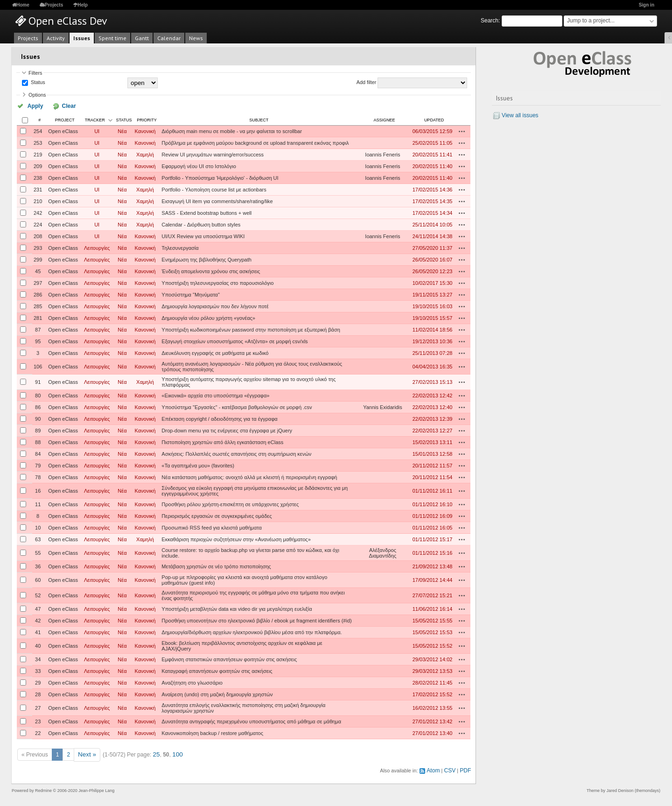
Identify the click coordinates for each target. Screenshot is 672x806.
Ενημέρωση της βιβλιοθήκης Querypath (206, 259)
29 (38, 682)
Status (37, 83)
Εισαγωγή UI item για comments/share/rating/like (217, 200)
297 (38, 282)
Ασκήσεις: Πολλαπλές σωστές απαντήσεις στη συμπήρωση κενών (236, 453)
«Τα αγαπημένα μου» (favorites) (198, 465)
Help (83, 5)
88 (38, 441)
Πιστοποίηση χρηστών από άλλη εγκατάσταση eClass (222, 441)
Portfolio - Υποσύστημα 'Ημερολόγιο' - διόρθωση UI (220, 177)
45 (38, 270)
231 (38, 189)
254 (38, 130)
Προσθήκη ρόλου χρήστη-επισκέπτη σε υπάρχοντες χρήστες (230, 503)
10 (38, 527)
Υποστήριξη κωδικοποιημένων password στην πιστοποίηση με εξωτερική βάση (251, 329)
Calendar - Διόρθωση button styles (201, 224)
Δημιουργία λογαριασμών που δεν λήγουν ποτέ (215, 305)
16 (38, 490)
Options (37, 95)
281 (38, 317)
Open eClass (63, 130)
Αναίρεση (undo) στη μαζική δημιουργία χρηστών (217, 693)
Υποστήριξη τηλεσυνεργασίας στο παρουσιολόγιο (217, 282)
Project (65, 119)
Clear (57, 106)
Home (23, 5)
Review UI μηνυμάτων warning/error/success (213, 154)
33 (38, 670)
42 (38, 620)
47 (38, 608)
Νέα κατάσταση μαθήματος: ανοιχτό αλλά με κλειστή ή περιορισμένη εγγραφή (249, 476)
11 (38, 503)
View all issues (520, 115)
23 (38, 721)
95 (38, 340)
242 (38, 212)
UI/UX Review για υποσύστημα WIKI (203, 235)
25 (154, 753)
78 (38, 476)
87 (38, 329)
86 (38, 406)
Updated (434, 119)
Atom (437, 768)
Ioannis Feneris (382, 154)
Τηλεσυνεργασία (180, 247)
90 (38, 418)
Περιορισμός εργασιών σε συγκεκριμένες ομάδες (217, 515)
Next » (86, 753)
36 (38, 566)
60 (38, 579)
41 (38, 631)
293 (38, 247)
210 (38, 200)
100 (174, 753)
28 (38, 693)
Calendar (169, 38)
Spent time (112, 38)
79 (38, 465)
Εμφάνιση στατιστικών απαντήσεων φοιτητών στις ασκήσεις (229, 658)
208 (38, 235)
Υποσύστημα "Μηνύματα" (191, 294)
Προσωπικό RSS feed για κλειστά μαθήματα (212, 527)
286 (38, 294)
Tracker (95, 119)
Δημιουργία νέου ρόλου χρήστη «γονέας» (208, 317)
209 (38, 165)
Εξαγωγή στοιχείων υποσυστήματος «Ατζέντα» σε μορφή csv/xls (234, 340)
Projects (54, 5)
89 (38, 430)
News (196, 38)
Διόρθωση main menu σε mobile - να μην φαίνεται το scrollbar (231, 130)
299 (38, 259)
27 (38, 707)
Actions (462, 130)
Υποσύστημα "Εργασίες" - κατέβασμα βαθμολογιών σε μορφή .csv (237, 406)
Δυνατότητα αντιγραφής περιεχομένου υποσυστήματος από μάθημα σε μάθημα (251, 721)
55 (38, 552)
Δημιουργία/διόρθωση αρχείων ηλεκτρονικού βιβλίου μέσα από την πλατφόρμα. (252, 631)
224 (38, 224)
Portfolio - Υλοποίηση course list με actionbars (214, 189)
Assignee (384, 119)
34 (38, 658)
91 (38, 381)
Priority (147, 119)
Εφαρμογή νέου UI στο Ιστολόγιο (199, 165)
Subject (259, 119)
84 (38, 453)
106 (38, 366)
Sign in (647, 5)
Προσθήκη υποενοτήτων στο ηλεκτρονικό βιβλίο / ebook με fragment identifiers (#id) (256, 620)
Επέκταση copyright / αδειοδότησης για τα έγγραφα (219, 418)
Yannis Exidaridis (383, 406)
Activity (56, 38)
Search (490, 21)
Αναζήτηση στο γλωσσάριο (192, 682)
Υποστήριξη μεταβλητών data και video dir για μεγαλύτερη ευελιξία (237, 608)
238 (38, 177)
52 (38, 594)
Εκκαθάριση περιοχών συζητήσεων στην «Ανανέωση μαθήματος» (236, 538)
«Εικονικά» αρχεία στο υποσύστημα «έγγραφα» (215, 395)
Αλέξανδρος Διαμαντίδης (383, 552)
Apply (32, 106)
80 (38, 395)
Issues (82, 38)
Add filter (367, 83)
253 (38, 142)
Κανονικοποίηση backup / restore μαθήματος (212, 732)
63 (38, 538)
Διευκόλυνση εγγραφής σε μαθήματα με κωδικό (215, 352)
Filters (35, 73)
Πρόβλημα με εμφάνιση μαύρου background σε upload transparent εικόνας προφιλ (255, 142)
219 (38, 154)
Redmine (43, 787)
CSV (452, 768)
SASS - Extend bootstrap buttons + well (206, 212)
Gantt (142, 38)
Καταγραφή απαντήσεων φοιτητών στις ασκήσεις (217, 670)
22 (38, 732)
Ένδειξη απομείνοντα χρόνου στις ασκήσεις (211, 270)
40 (38, 645)
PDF (466, 768)
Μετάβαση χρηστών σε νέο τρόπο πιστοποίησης (216, 566)
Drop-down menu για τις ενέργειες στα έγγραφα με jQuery (227, 430)
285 (38, 305)
